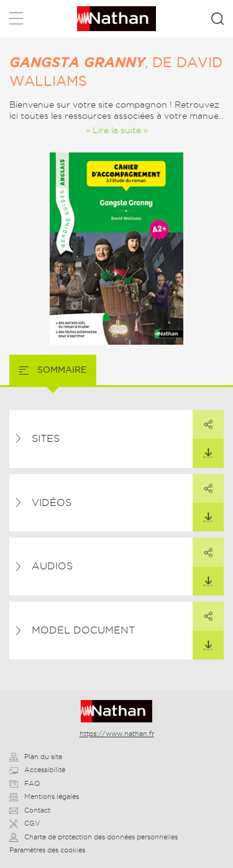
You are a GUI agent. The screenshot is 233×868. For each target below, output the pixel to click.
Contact (30, 810)
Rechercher (217, 19)
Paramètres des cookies (47, 850)
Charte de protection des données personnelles (94, 837)
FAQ (25, 783)
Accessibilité (37, 770)
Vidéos (52, 502)
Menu (16, 21)
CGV (25, 823)
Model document (83, 630)
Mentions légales (44, 796)
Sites (46, 438)
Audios (52, 566)
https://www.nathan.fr (117, 734)
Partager (203, 420)
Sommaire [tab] (61, 370)
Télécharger (203, 449)
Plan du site (36, 757)
